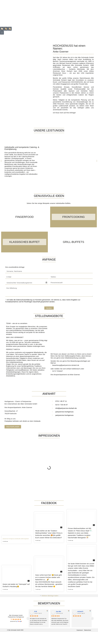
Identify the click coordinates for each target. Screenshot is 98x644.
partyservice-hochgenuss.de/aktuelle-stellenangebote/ (16, 539)
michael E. (80, 611)
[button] (1, 161)
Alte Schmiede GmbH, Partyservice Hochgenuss (16, 616)
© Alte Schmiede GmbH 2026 (15, 630)
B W (36, 611)
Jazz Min (58, 611)
